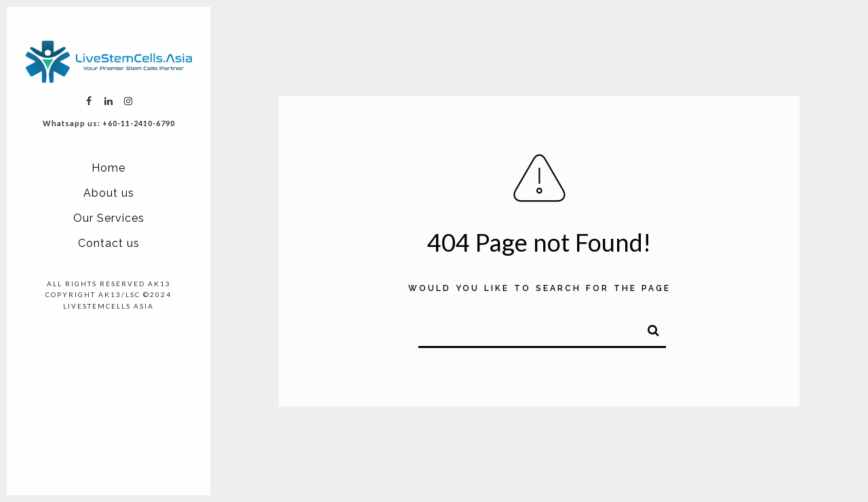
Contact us (109, 243)
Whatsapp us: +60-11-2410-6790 (109, 123)
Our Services (109, 218)
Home (108, 168)
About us (109, 193)
